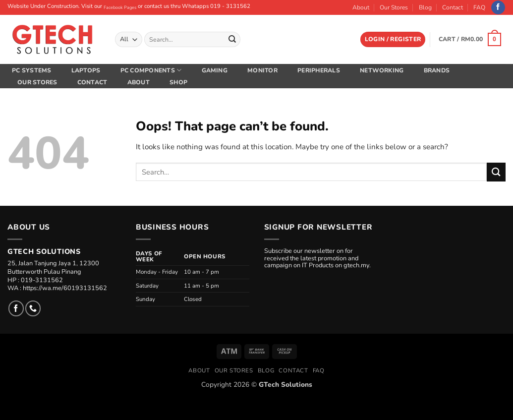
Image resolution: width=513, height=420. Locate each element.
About (361, 7)
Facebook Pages (120, 7)
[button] (393, 39)
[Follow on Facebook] (498, 8)
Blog (425, 7)
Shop (178, 82)
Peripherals (319, 70)
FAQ (479, 7)
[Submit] (232, 39)
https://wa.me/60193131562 (65, 288)
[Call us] (33, 308)
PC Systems (31, 70)
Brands (437, 70)
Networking (382, 70)
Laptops (86, 70)
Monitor (262, 70)
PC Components (151, 70)
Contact (453, 7)
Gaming (215, 70)
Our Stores (394, 7)
